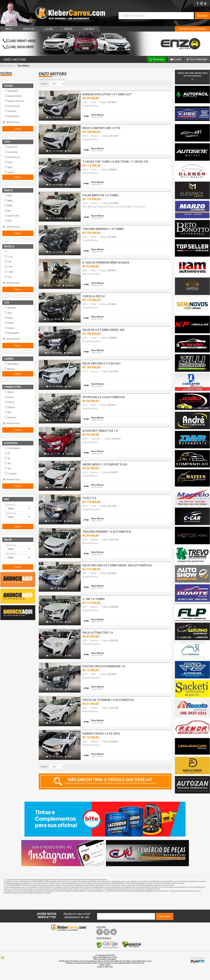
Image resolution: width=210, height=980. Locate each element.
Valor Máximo (11, 554)
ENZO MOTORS (13, 60)
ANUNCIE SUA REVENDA (192, 29)
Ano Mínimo (11, 505)
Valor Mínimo (11, 545)
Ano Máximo (11, 513)
